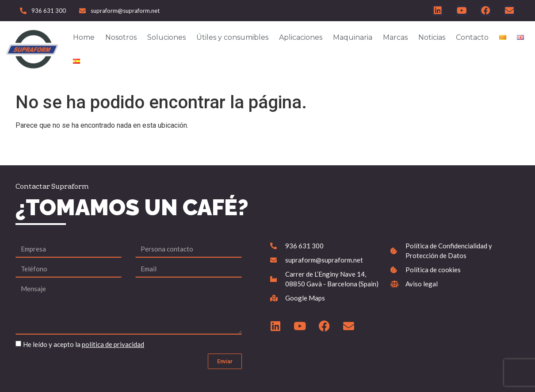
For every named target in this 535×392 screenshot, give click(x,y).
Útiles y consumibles (232, 37)
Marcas (395, 37)
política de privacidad (113, 344)
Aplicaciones (301, 37)
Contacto (472, 37)
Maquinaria (353, 37)
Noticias (432, 37)
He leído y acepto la (84, 344)
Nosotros (121, 37)
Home (84, 37)
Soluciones (166, 37)
